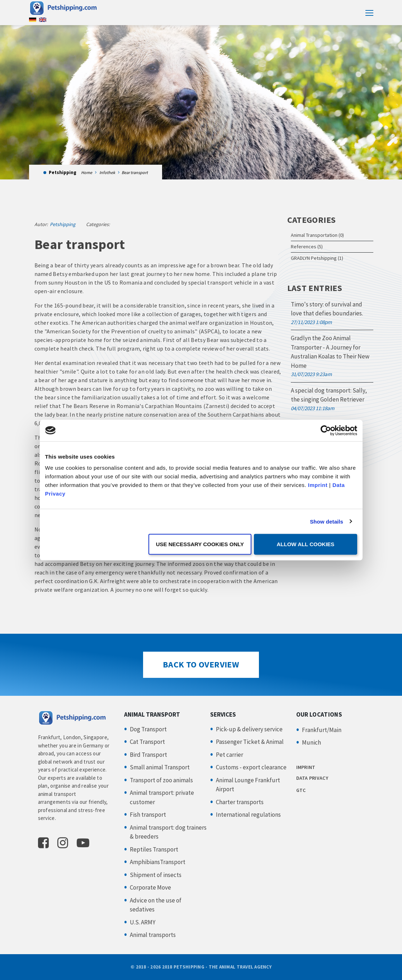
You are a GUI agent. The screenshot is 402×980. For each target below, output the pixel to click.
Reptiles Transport (154, 849)
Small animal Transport (160, 767)
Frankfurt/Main (322, 730)
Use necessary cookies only (200, 544)
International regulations (248, 815)
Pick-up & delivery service (249, 729)
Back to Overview (201, 664)
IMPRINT (306, 767)
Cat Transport (147, 742)
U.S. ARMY (143, 922)
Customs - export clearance (251, 767)
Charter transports (240, 802)
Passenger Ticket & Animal (250, 742)
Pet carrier (230, 755)
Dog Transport (148, 729)
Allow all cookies (306, 544)
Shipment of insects (156, 875)
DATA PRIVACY (312, 778)
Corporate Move (150, 887)
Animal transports (153, 935)
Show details (327, 521)
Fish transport (148, 815)
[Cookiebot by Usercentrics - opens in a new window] (326, 430)
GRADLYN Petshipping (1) (317, 258)
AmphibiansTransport (158, 862)
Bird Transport (148, 755)
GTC (301, 790)
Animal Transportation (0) (317, 235)
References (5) (307, 247)
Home (87, 172)
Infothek (107, 172)
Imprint (318, 485)
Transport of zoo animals (161, 780)
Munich (311, 742)
